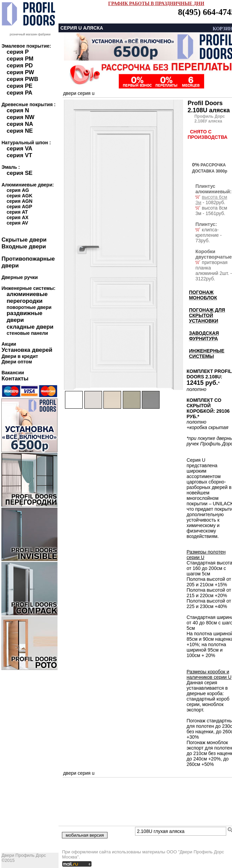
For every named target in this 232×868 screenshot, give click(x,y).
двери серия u (79, 93)
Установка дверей (27, 350)
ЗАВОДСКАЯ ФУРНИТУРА (204, 336)
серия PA (19, 93)
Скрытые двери (24, 240)
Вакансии (13, 373)
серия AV (17, 223)
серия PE (19, 86)
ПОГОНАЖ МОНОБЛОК (203, 295)
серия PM (20, 59)
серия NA (20, 124)
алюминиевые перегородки (27, 298)
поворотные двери (29, 307)
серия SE (19, 173)
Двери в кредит (20, 356)
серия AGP (19, 207)
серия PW (20, 72)
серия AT (17, 212)
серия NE (20, 131)
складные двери (30, 327)
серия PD (20, 65)
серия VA (19, 149)
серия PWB (22, 79)
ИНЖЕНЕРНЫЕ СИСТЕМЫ (206, 354)
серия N (18, 110)
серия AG (18, 190)
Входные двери (24, 247)
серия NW (20, 117)
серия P (18, 52)
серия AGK (19, 196)
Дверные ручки (20, 277)
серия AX (17, 217)
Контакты (15, 379)
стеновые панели (27, 333)
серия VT (19, 155)
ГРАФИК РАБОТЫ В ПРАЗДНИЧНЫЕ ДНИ (156, 4)
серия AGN (19, 201)
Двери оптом (17, 362)
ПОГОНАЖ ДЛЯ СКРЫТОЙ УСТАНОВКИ (207, 315)
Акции (9, 344)
